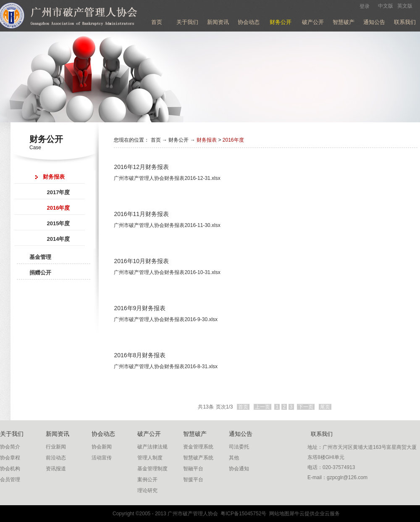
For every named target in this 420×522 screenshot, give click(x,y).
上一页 (262, 407)
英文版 (405, 6)
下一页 (306, 407)
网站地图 (278, 514)
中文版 (386, 6)
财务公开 (178, 140)
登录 (365, 6)
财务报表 (207, 140)
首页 (157, 22)
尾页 (325, 407)
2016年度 (233, 140)
